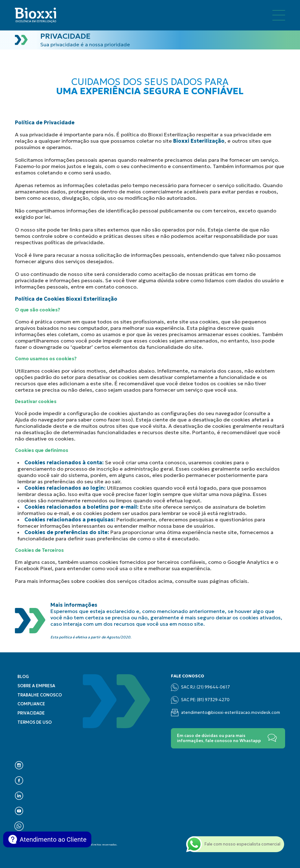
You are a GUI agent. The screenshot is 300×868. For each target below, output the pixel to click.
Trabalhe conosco (40, 695)
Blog (23, 677)
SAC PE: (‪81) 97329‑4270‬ (200, 700)
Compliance (31, 704)
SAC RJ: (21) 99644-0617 (200, 687)
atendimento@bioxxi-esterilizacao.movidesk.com (225, 713)
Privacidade (31, 713)
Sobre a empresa (36, 686)
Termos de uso (35, 722)
